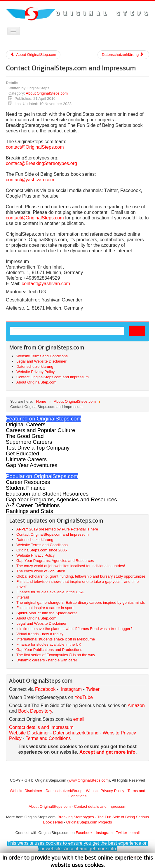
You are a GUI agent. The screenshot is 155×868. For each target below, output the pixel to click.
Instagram (71, 689)
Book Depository (35, 711)
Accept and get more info (107, 752)
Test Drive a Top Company (38, 448)
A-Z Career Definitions (33, 505)
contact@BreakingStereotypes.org (41, 163)
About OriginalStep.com (33, 55)
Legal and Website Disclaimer (41, 361)
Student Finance (26, 488)
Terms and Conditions (48, 738)
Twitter (93, 689)
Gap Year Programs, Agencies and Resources (61, 499)
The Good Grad (25, 436)
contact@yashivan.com (30, 180)
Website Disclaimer (29, 733)
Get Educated (22, 453)
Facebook (45, 689)
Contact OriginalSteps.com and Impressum (53, 377)
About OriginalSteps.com (47, 93)
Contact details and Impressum (100, 806)
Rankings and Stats (29, 511)
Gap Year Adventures (32, 465)
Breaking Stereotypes (76, 817)
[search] (67, 331)
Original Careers (26, 424)
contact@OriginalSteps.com (35, 147)
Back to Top (139, 857)
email (79, 719)
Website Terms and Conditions (42, 356)
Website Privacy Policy (35, 372)
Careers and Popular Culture (40, 430)
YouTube (84, 697)
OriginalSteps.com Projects (89, 822)
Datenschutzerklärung (123, 55)
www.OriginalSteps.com (89, 780)
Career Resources (28, 482)
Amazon (136, 705)
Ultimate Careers (26, 459)
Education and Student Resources (47, 494)
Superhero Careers (29, 442)
